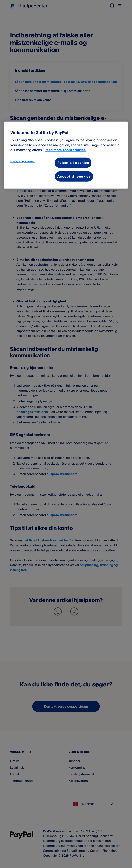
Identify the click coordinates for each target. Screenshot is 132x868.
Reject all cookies (73, 163)
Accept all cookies (74, 176)
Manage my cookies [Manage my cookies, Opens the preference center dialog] (23, 161)
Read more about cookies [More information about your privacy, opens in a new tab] (65, 150)
